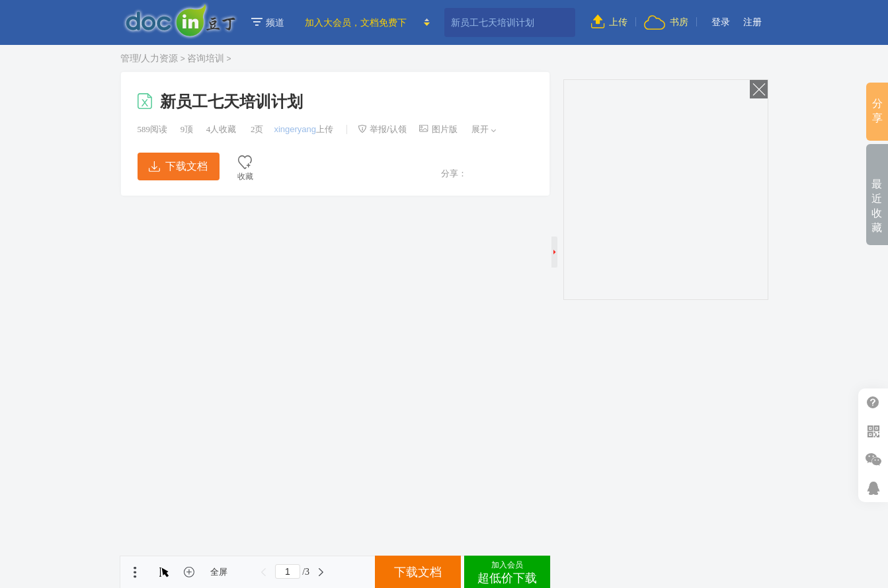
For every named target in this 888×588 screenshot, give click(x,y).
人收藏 (222, 129)
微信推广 (873, 459)
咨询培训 (206, 58)
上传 (609, 22)
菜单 (135, 572)
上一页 (264, 572)
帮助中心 (873, 403)
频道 (268, 22)
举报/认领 (382, 129)
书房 (666, 22)
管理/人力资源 (149, 58)
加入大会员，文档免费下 (356, 22)
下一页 (321, 572)
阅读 (153, 129)
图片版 (438, 129)
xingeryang (295, 129)
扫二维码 (873, 431)
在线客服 (873, 488)
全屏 (219, 572)
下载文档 (178, 166)
